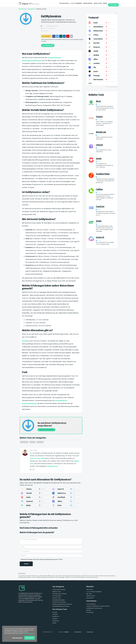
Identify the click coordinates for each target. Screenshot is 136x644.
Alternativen (89, 3)
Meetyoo (55, 619)
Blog (105, 3)
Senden (26, 564)
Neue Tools (99, 3)
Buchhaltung (24, 442)
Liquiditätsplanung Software (61, 606)
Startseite (22, 9)
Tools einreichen (91, 604)
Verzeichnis (36, 4)
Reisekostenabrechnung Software (62, 604)
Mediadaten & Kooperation (94, 608)
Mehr (90, 83)
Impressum (90, 632)
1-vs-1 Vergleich (78, 3)
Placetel (55, 612)
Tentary (29, 489)
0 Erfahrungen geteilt (48, 28)
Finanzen (32, 442)
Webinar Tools (57, 592)
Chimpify (55, 614)
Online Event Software (59, 590)
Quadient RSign (103, 174)
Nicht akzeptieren (17, 638)
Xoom (60, 505)
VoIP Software (57, 596)
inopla (28, 497)
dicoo (98, 101)
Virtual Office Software (59, 602)
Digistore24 (62, 493)
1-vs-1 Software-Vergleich (94, 592)
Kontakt (89, 610)
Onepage (97, 76)
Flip (95, 67)
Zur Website (48, 45)
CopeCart (30, 501)
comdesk (97, 63)
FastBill (25, 341)
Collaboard (56, 621)
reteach (29, 493)
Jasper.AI (61, 489)
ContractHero (98, 39)
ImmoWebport (98, 27)
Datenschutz (78, 632)
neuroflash (61, 497)
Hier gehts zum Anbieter (48, 430)
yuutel (96, 71)
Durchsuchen (67, 3)
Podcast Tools (57, 598)
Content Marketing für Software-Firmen (98, 606)
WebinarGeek (98, 31)
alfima (60, 501)
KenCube (97, 43)
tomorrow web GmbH (37, 458)
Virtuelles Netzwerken (59, 600)
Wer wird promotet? (112, 87)
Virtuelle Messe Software (59, 594)
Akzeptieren (30, 638)
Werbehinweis (45, 31)
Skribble (96, 55)
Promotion (40, 442)
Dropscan (97, 47)
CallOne (99, 189)
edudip (96, 51)
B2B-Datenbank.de (100, 80)
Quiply (28, 505)
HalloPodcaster (53, 466)
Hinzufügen (113, 3)
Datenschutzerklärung (29, 633)
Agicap (54, 623)
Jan (31, 453)
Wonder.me (101, 132)
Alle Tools (89, 594)
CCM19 (96, 35)
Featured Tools (91, 596)
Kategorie (31, 9)
